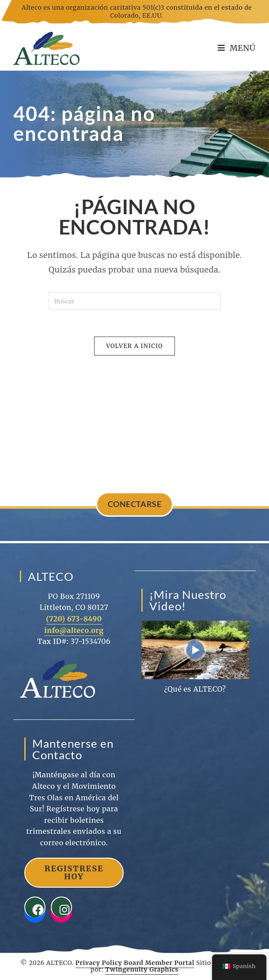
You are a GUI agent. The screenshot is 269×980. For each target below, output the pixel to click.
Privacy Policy (99, 963)
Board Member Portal (159, 963)
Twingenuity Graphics (142, 970)
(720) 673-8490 (74, 619)
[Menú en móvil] (237, 48)
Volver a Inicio (134, 346)
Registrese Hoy (74, 872)
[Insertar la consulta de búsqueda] (135, 301)
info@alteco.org (74, 630)
